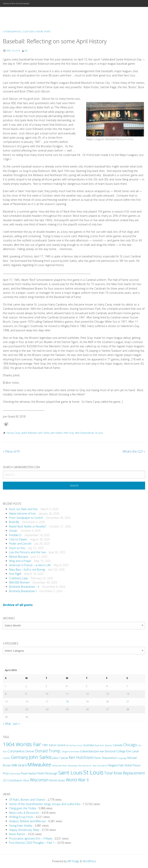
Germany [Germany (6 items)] (20, 757)
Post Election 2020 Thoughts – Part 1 (32, 843)
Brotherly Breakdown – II (24, 587)
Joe (26, 51)
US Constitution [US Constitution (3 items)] (13, 780)
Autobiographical (12, 32)
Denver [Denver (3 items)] (30, 751)
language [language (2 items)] (122, 758)
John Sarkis (44, 433)
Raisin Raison (17, 834)
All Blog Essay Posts (21, 817)
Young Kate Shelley (21, 826)
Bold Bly (14, 522)
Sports (47, 32)
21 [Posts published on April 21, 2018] (128, 702)
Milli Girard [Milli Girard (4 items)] (19, 765)
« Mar (7, 724)
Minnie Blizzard (18, 557)
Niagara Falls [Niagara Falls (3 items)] (116, 765)
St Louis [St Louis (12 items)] (93, 772)
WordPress (89, 861)
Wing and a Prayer (20, 561)
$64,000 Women (19, 582)
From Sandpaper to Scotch (26, 518)
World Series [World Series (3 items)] (57, 780)
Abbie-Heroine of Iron (22, 514)
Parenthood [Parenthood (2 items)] (15, 774)
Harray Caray (13, 433)
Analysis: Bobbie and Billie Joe (27, 821)
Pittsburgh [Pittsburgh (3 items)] (51, 773)
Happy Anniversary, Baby (24, 830)
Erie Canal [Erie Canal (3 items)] (132, 751)
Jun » (17, 724)
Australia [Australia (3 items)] (88, 745)
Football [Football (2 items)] (7, 758)
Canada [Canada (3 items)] (118, 745)
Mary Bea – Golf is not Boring (27, 570)
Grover (13, 531)
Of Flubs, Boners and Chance (27, 800)
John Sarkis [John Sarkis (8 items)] (40, 757)
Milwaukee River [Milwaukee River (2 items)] (60, 766)
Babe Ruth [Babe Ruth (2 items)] (99, 745)
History (39, 32)
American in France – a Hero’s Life (30, 565)
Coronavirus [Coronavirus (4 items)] (16, 751)
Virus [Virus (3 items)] (26, 780)
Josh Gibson (57, 433)
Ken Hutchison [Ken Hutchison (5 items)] (81, 757)
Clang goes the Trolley (23, 808)
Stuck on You (17, 548)
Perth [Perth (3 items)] (41, 773)
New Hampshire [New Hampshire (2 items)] (100, 766)
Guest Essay (29, 32)
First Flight (15, 574)
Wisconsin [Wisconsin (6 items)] (39, 780)
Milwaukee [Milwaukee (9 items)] (39, 764)
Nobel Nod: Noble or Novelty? (28, 526)
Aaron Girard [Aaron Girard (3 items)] (57, 745)
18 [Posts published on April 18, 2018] (67, 702)
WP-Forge (73, 861)
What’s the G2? (134, 451)
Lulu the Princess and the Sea (27, 552)
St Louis (99, 433)
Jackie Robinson (29, 433)
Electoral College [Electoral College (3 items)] (115, 751)
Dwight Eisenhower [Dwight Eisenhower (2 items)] (71, 752)
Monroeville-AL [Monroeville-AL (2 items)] (85, 766)
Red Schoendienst (85, 433)
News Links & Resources (24, 813)
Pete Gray (69, 433)
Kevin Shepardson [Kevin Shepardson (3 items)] (106, 758)
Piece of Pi (11, 451)
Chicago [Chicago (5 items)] (130, 745)
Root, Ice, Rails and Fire (23, 509)
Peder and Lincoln (20, 544)
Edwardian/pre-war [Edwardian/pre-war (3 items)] (92, 751)
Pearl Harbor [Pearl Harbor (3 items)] (29, 773)
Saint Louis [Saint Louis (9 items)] (70, 773)
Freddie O (15, 535)
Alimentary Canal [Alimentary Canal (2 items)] (74, 745)
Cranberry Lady (18, 578)
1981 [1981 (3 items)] (45, 745)
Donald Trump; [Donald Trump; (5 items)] (48, 751)
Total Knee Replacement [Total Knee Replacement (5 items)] (124, 773)
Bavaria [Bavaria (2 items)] (108, 745)
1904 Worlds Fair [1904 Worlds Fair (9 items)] (22, 744)
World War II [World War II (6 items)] (77, 780)
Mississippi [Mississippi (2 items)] (73, 766)
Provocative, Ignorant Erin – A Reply (31, 838)
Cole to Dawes (18, 539)
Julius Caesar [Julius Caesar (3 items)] (60, 758)
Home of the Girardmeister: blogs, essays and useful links (45, 804)
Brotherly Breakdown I (23, 591)
